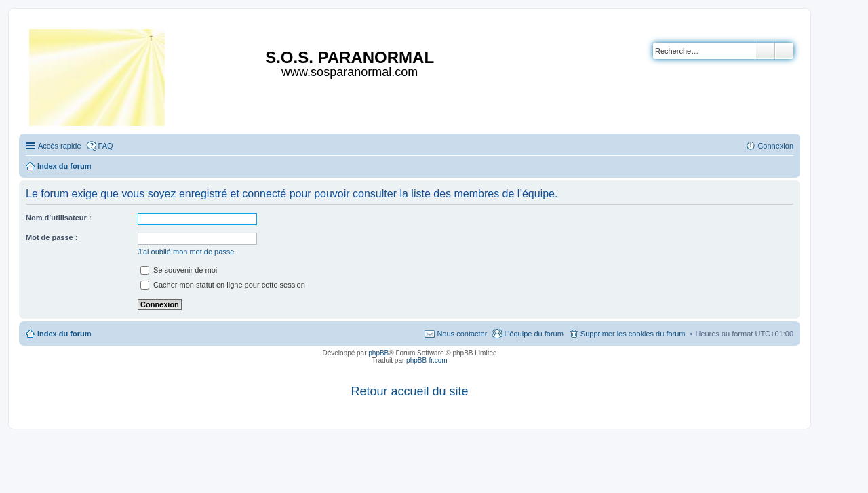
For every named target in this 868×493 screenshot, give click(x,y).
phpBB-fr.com (427, 360)
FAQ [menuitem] (106, 146)
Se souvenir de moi (179, 270)
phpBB (378, 353)
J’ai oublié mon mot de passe (186, 252)
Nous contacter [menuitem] (462, 334)
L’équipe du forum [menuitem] (533, 334)
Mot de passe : (52, 237)
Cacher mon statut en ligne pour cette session (223, 285)
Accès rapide (60, 146)
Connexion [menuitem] (775, 146)
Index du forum (64, 334)
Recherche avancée (784, 51)
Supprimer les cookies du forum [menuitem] (633, 334)
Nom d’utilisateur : (59, 218)
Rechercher (765, 51)
